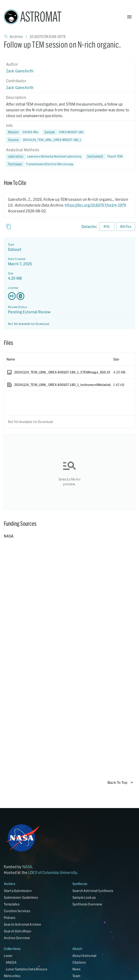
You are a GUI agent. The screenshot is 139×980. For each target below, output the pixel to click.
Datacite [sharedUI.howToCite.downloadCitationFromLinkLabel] (89, 226)
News (77, 969)
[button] (64, 132)
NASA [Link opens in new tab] (27, 867)
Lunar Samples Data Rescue (27, 969)
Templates (12, 904)
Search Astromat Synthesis (93, 891)
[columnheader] (57, 359)
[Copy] (9, 227)
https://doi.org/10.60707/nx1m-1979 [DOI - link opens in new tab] (95, 205)
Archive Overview (17, 938)
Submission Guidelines (21, 897)
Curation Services (17, 911)
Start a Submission (18, 891)
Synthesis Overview (87, 904)
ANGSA (11, 962)
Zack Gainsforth (20, 71)
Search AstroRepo (18, 931)
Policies (10, 918)
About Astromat (84, 956)
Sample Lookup (84, 897)
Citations (79, 962)
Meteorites (12, 976)
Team (76, 976)
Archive (16, 36)
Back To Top (120, 783)
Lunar (8, 956)
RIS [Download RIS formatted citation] (107, 227)
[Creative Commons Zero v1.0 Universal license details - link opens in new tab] (69, 296)
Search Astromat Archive (22, 924)
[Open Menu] (129, 17)
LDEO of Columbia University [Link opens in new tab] (53, 872)
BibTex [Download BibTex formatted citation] (126, 227)
